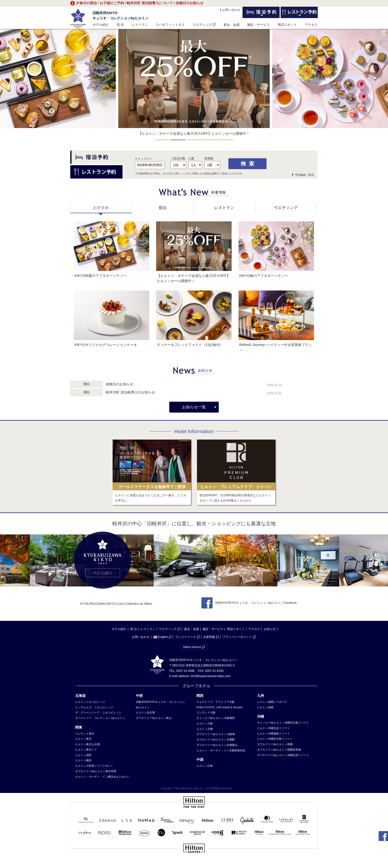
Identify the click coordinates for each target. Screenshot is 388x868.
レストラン (140, 25)
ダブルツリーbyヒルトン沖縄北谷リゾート (283, 755)
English (160, 637)
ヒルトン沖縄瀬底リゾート (273, 734)
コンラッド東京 (85, 734)
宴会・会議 (231, 25)
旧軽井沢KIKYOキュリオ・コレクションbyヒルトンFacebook (249, 603)
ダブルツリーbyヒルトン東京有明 (96, 771)
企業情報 (209, 637)
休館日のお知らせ (120, 384)
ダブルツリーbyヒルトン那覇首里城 (279, 750)
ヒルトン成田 (83, 755)
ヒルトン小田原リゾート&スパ (94, 766)
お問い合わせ (231, 10)
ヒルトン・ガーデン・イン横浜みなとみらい (102, 777)
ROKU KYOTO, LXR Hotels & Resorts (219, 707)
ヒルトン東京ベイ (86, 750)
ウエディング (202, 25)
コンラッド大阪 (206, 712)
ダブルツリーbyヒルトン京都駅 (216, 739)
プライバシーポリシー (237, 637)
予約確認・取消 (304, 175)
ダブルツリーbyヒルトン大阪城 (216, 734)
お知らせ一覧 (194, 407)
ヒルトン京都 (205, 729)
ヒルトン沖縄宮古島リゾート (275, 739)
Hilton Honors (192, 647)
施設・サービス (258, 25)
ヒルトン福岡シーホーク (272, 702)
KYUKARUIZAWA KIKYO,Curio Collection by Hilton (116, 604)
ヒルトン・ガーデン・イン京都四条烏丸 (221, 750)
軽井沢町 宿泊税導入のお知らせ (130, 392)
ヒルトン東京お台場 (87, 744)
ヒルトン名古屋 (145, 712)
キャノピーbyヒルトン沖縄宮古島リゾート (283, 723)
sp (194, 865)
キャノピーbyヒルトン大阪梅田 (216, 718)
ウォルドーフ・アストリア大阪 (216, 702)
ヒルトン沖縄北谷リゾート (273, 728)
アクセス (311, 25)
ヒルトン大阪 (205, 723)
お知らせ (270, 629)
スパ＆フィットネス (170, 25)
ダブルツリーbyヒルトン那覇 (275, 744)
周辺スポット (287, 25)
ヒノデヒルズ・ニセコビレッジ (94, 707)
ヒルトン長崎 (265, 707)
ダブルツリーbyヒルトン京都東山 (217, 745)
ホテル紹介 (101, 25)
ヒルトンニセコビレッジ (90, 702)
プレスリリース (186, 637)
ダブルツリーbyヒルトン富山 (154, 718)
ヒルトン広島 (205, 766)
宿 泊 (120, 25)
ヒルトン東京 (83, 739)
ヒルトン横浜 (83, 760)
